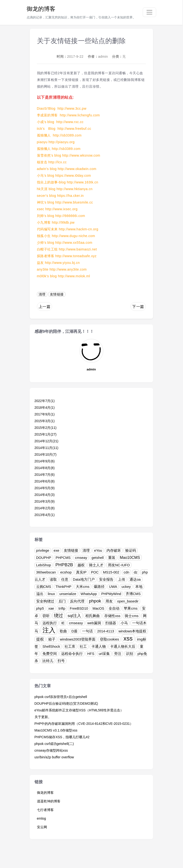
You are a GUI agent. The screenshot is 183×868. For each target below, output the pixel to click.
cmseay (81, 558)
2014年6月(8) (45, 481)
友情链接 (57, 294)
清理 (42, 294)
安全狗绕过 (45, 601)
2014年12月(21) (47, 441)
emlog (41, 818)
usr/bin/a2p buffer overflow (54, 757)
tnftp (62, 608)
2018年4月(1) (45, 408)
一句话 (87, 631)
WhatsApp (89, 594)
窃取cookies (110, 639)
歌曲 (63, 631)
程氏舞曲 (93, 616)
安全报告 (106, 579)
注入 (49, 630)
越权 (81, 565)
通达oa (135, 579)
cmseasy (76, 623)
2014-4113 (106, 631)
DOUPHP (44, 558)
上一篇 (45, 307)
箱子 (52, 639)
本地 (139, 587)
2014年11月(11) (47, 448)
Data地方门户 (84, 579)
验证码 (131, 550)
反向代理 (77, 601)
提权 (40, 639)
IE (63, 623)
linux (51, 594)
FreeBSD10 (79, 608)
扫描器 (111, 623)
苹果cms (131, 608)
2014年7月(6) (45, 475)
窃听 (46, 616)
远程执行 (50, 623)
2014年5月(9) (45, 488)
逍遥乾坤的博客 (49, 801)
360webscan (46, 572)
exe (57, 550)
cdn (127, 572)
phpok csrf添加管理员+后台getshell (61, 697)
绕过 (59, 616)
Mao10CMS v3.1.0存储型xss (56, 730)
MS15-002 (111, 572)
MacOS (98, 608)
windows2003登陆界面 (78, 639)
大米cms (83, 587)
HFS (91, 654)
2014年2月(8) (45, 508)
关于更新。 (43, 717)
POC (95, 572)
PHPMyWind (111, 594)
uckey (126, 587)
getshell (98, 558)
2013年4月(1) (45, 515)
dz (136, 572)
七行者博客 (45, 810)
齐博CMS (133, 594)
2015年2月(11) (46, 428)
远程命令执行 (72, 654)
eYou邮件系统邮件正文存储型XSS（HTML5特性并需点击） (79, 710)
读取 (53, 579)
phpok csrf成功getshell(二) (54, 744)
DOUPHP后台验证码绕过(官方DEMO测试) (66, 703)
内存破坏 (114, 550)
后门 (62, 601)
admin (103, 57)
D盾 (75, 631)
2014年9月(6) (45, 461)
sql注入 (74, 616)
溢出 (40, 594)
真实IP (81, 572)
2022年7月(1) (45, 401)
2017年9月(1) (45, 414)
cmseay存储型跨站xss (51, 750)
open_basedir (128, 601)
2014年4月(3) (45, 495)
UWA (113, 587)
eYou (98, 550)
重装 (112, 558)
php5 (40, 608)
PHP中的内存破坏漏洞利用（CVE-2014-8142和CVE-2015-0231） (84, 724)
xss (128, 638)
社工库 (70, 647)
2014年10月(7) (46, 454)
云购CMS (44, 587)
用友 (109, 601)
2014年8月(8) (45, 468)
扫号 (61, 661)
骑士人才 (96, 565)
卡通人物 (99, 647)
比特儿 (48, 661)
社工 (83, 647)
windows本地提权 (132, 631)
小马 (124, 623)
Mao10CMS (130, 558)
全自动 (114, 608)
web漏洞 (94, 623)
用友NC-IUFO (119, 565)
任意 (65, 579)
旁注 (118, 654)
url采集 (104, 654)
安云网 (42, 827)
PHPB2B (64, 565)
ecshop (66, 572)
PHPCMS (63, 558)
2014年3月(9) (45, 501)
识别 (130, 654)
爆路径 (99, 587)
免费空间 (50, 654)
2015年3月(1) (45, 421)
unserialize (68, 594)
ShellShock (51, 647)
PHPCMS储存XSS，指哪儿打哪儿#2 (62, 737)
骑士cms (132, 616)
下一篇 (138, 307)
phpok (95, 601)
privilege (43, 550)
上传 (122, 579)
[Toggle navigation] (149, 12)
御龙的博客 (41, 9)
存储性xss (112, 616)
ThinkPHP (64, 587)
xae (51, 608)
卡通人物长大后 (123, 647)
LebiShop (44, 565)
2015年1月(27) (46, 434)
